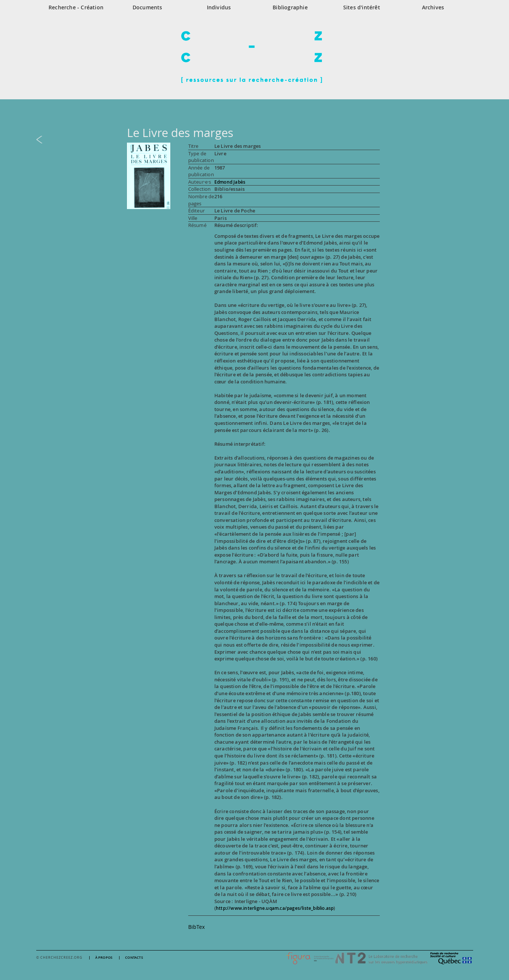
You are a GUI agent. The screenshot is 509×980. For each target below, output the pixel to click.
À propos (104, 958)
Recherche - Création (76, 7)
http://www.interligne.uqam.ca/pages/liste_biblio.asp (275, 908)
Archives (433, 7)
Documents (148, 7)
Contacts (134, 958)
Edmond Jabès (230, 182)
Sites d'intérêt (362, 7)
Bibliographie (290, 7)
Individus (219, 7)
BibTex (196, 927)
